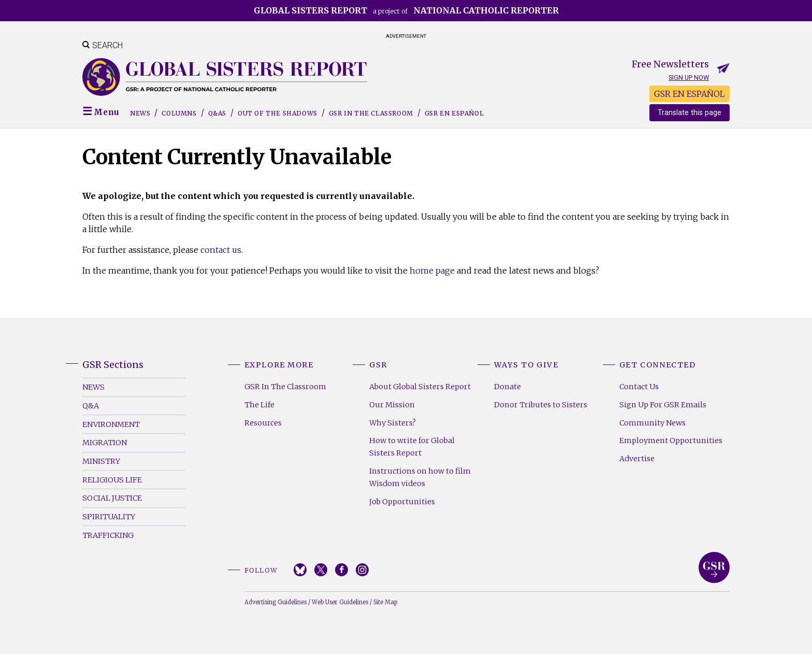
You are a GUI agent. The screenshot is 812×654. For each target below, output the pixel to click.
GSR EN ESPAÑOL (690, 94)
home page (432, 271)
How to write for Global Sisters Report (412, 447)
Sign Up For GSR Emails (663, 405)
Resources (263, 423)
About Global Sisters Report (420, 387)
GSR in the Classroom (371, 113)
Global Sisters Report (714, 567)
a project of (406, 10)
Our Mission (392, 405)
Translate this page (690, 113)
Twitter (321, 570)
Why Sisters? (393, 423)
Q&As (217, 113)
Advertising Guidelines (275, 602)
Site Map (385, 602)
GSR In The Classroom (285, 387)
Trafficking (108, 535)
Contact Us (639, 387)
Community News (653, 423)
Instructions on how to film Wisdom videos (420, 477)
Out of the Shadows (278, 113)
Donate (508, 387)
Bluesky (300, 570)
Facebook (342, 570)
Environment (111, 424)
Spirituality (109, 517)
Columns (179, 113)
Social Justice (112, 498)
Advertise (637, 459)
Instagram (362, 570)
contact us (221, 250)
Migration (105, 443)
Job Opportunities (402, 502)
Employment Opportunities (671, 440)
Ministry (101, 461)
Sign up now (689, 77)
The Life (259, 405)
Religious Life (112, 480)
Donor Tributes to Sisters (541, 405)
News (140, 113)
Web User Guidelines (340, 602)
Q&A (91, 406)
